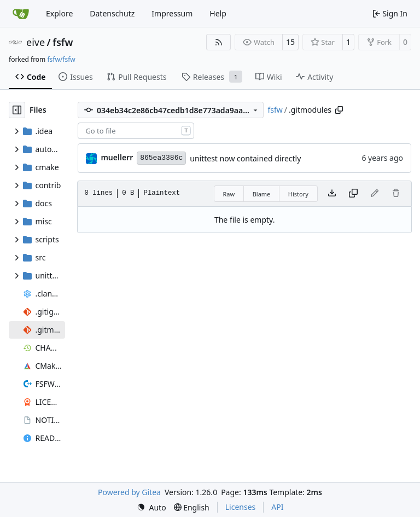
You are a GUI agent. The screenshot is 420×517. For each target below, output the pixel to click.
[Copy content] (353, 194)
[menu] (151, 507)
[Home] (21, 14)
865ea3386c (161, 158)
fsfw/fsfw (61, 59)
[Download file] (332, 194)
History (298, 194)
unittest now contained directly (245, 158)
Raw (229, 194)
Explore (59, 13)
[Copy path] (339, 110)
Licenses (241, 507)
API (277, 507)
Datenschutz (112, 13)
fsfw (63, 42)
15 (290, 42)
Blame (262, 194)
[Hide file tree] (17, 110)
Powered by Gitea (129, 492)
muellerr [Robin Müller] (117, 157)
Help (218, 13)
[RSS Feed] (219, 42)
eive (36, 42)
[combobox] (136, 131)
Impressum (172, 13)
